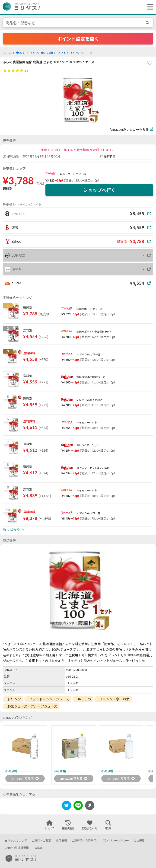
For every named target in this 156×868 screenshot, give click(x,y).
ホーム (7, 53)
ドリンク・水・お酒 (114, 699)
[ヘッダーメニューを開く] (149, 7)
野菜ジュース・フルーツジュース (32, 706)
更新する (108, 156)
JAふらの (84, 699)
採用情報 (61, 841)
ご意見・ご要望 (41, 841)
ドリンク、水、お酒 (40, 53)
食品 (19, 53)
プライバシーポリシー (115, 841)
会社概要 (139, 841)
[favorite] (150, 63)
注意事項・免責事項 (84, 841)
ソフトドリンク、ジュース (75, 53)
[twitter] (67, 806)
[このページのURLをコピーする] (90, 805)
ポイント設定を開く (78, 39)
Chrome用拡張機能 (17, 848)
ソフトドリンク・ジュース (49, 699)
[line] (78, 806)
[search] (148, 23)
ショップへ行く (99, 190)
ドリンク (14, 699)
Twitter (38, 848)
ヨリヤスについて (16, 841)
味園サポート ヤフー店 (73, 174)
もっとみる (14, 529)
